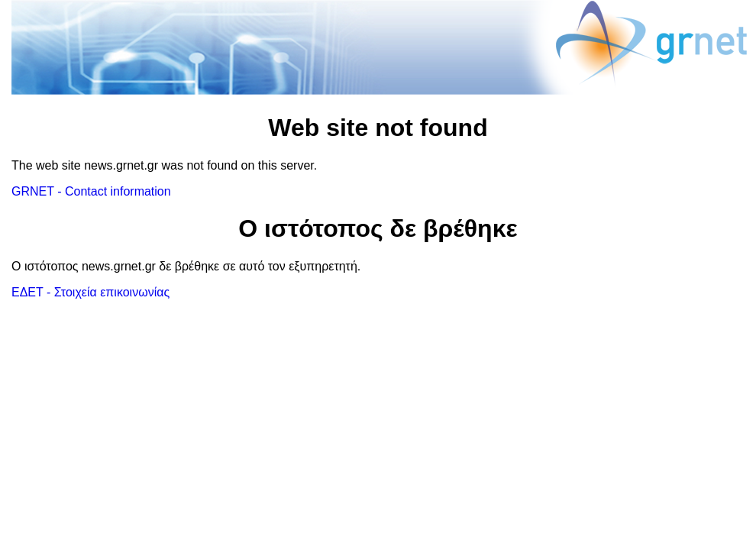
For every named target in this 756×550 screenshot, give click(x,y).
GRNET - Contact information (91, 191)
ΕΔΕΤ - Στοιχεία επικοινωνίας (90, 292)
